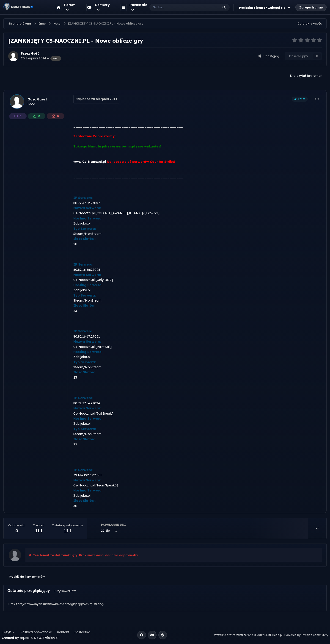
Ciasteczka (82, 632)
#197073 (300, 99)
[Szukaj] (180, 7)
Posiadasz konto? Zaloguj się (265, 8)
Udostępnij (269, 56)
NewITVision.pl (46, 638)
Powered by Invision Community (306, 635)
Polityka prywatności (36, 632)
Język (9, 632)
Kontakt (63, 632)
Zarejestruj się (311, 7)
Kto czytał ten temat (306, 76)
